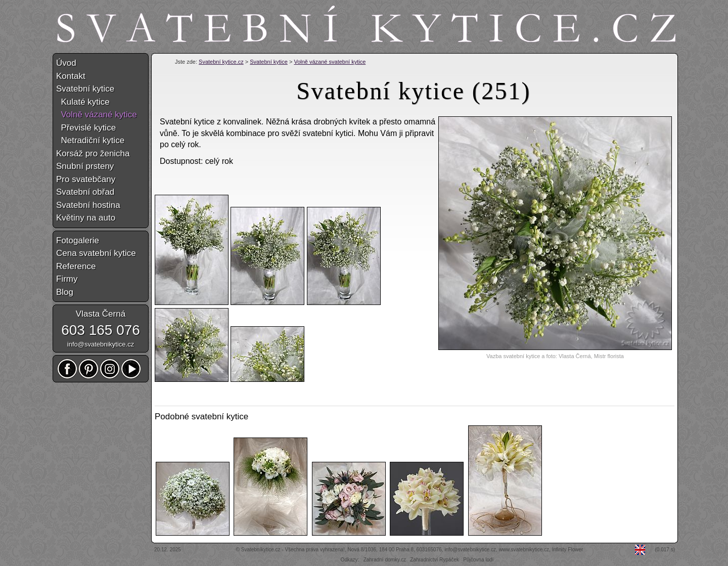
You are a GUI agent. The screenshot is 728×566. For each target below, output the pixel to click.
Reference (76, 266)
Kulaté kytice (83, 102)
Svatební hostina (88, 205)
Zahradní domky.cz (385, 560)
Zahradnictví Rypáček (435, 560)
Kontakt (71, 76)
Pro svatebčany (86, 179)
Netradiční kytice (90, 140)
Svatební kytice (269, 62)
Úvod (66, 63)
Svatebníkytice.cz (261, 550)
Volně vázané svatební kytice (330, 62)
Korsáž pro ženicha (93, 154)
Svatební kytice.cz (221, 62)
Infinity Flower (568, 550)
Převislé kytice (86, 128)
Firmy (67, 279)
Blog (65, 292)
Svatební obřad (85, 192)
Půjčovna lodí (478, 560)
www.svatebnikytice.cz (524, 550)
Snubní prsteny (85, 166)
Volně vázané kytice (97, 115)
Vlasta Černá (101, 314)
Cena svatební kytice (96, 253)
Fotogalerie (78, 241)
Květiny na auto (86, 218)
